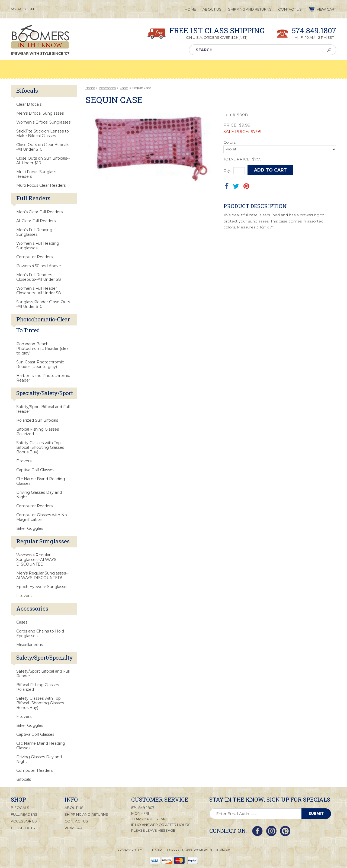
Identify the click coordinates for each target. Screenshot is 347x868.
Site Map (155, 850)
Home (90, 88)
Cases (124, 88)
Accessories (107, 88)
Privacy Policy (130, 850)
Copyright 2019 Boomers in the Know (199, 850)
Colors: (230, 142)
